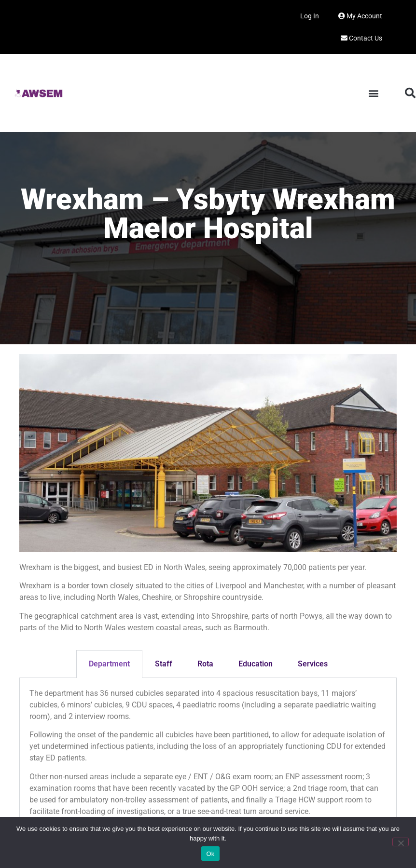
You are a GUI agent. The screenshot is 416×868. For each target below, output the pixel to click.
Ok (210, 854)
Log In (310, 16)
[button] (373, 93)
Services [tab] (313, 664)
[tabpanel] (208, 756)
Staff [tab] (164, 664)
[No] (401, 842)
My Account (360, 16)
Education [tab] (256, 664)
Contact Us (361, 38)
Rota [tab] (205, 664)
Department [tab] (109, 664)
